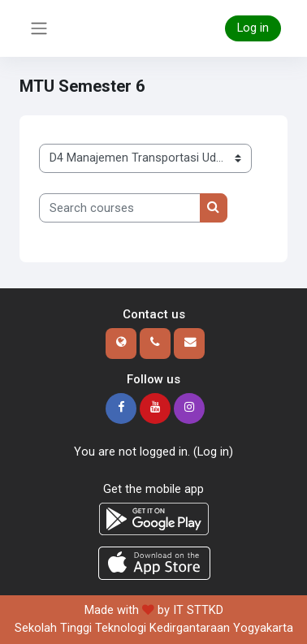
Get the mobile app (153, 489)
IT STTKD (198, 610)
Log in (253, 28)
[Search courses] (120, 208)
